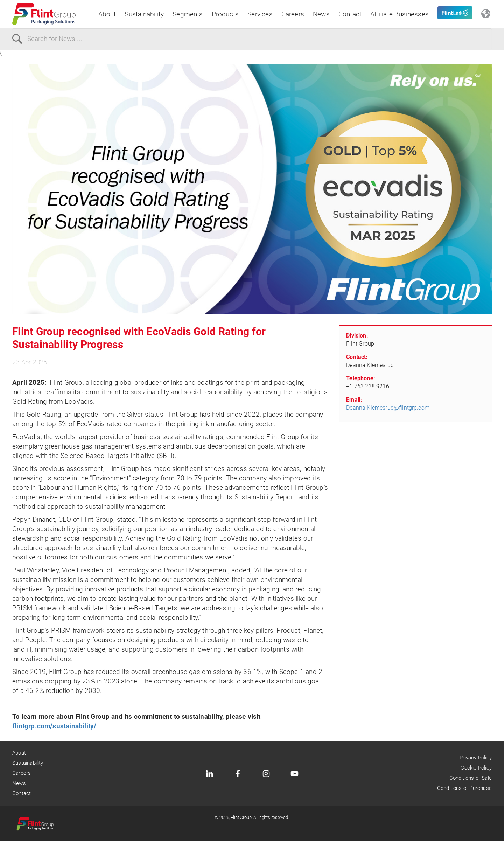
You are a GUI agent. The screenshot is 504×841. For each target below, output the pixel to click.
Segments (188, 14)
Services (260, 14)
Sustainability (144, 14)
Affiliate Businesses (400, 14)
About (107, 14)
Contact (350, 14)
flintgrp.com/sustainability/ (54, 726)
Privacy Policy (476, 758)
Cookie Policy (476, 768)
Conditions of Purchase (464, 788)
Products (225, 14)
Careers (293, 14)
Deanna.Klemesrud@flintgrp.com (388, 408)
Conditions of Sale (471, 778)
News (321, 14)
